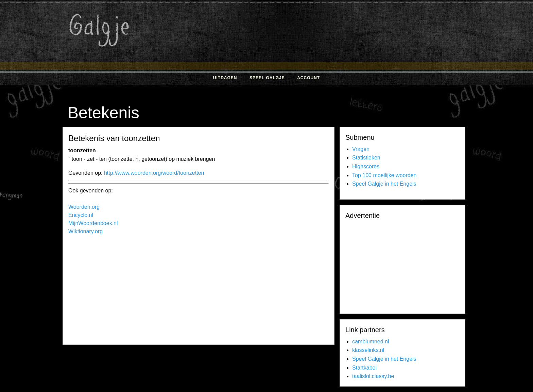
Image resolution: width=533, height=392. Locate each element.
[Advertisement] (340, 54)
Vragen (361, 149)
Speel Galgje (267, 78)
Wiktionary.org (85, 231)
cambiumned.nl (371, 342)
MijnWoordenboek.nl (93, 223)
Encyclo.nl (81, 215)
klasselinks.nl (368, 350)
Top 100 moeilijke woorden (384, 175)
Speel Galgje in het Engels (384, 184)
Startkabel (364, 368)
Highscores (366, 166)
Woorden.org (84, 207)
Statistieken (366, 158)
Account (308, 78)
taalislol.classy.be (373, 376)
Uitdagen (225, 78)
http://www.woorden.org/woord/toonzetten (154, 173)
